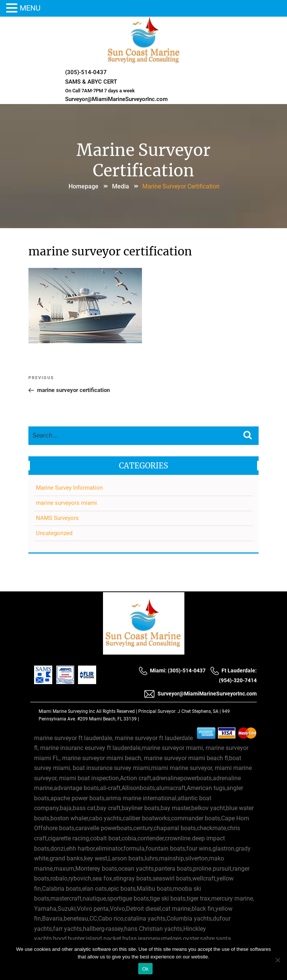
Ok (145, 969)
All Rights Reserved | (117, 711)
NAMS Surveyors (57, 518)
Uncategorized (54, 533)
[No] (278, 960)
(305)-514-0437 (86, 72)
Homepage (83, 186)
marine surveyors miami (66, 503)
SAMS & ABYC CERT (91, 82)
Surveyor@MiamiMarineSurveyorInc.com (116, 99)
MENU (30, 8)
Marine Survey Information (69, 488)
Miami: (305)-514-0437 (172, 670)
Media (121, 186)
